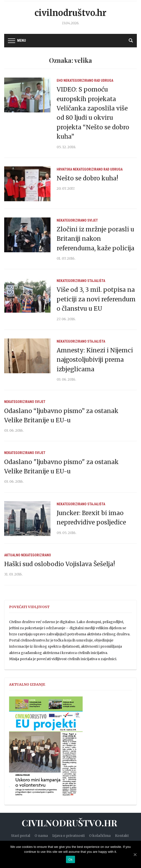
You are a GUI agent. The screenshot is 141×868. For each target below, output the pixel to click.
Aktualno (12, 555)
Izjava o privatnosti (68, 836)
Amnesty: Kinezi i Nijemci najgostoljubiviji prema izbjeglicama (95, 360)
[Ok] (135, 855)
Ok (70, 860)
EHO (60, 80)
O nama (41, 836)
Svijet (93, 220)
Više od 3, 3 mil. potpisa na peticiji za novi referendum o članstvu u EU (96, 299)
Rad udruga (104, 80)
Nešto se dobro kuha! (87, 178)
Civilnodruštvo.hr (70, 13)
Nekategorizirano (78, 80)
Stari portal (21, 836)
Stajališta (96, 281)
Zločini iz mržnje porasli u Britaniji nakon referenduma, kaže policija (96, 239)
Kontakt (122, 836)
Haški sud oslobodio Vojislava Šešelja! (60, 564)
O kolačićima (100, 836)
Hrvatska (64, 169)
